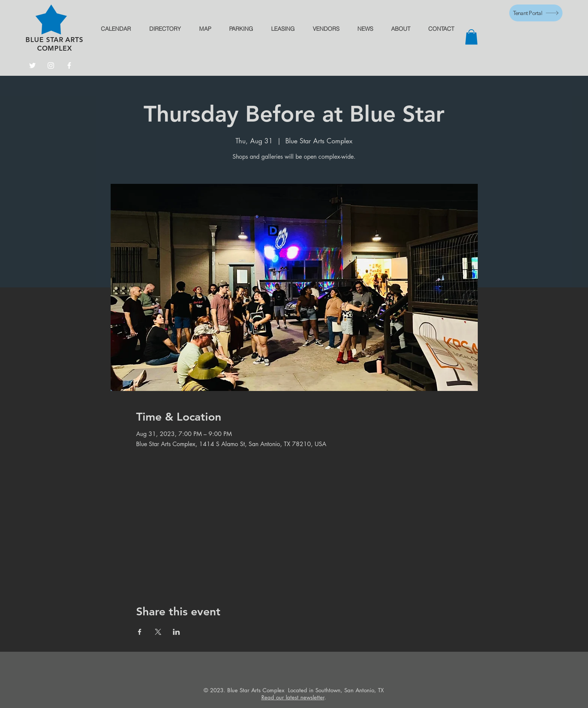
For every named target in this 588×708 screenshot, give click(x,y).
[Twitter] (32, 65)
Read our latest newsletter (293, 697)
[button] (471, 37)
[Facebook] (69, 65)
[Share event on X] (158, 632)
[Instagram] (51, 65)
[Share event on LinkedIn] (176, 632)
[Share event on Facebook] (140, 632)
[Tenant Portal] (536, 13)
